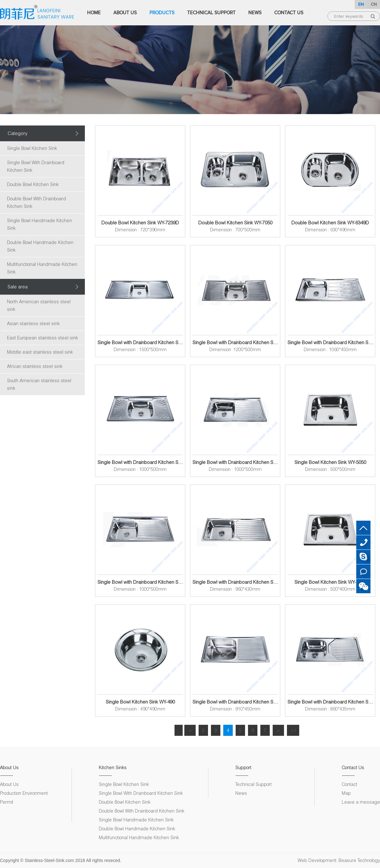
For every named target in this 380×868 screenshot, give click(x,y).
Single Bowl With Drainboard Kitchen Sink (36, 166)
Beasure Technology (359, 860)
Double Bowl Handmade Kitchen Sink (40, 246)
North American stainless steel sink (39, 305)
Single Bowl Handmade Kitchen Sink (39, 224)
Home (94, 13)
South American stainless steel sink (39, 384)
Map (346, 793)
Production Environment (24, 793)
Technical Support (211, 13)
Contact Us (289, 13)
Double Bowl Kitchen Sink (33, 184)
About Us (125, 13)
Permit (7, 802)
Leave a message (361, 802)
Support (243, 767)
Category (18, 133)
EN (361, 4)
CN (374, 4)
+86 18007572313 (363, 542)
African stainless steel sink (35, 366)
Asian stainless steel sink (33, 323)
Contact (349, 784)
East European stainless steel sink (42, 338)
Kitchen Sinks (113, 767)
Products (162, 13)
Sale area (18, 286)
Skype (363, 557)
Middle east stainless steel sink (40, 352)
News (255, 13)
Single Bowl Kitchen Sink (32, 148)
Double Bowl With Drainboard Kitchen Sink (36, 202)
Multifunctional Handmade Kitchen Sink (42, 268)
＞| (293, 730)
